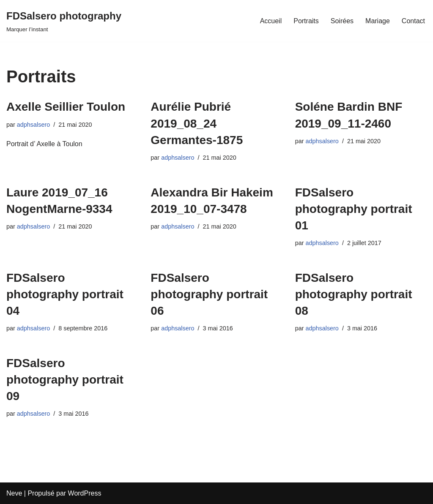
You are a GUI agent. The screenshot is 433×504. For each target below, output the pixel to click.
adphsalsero (33, 125)
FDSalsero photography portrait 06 (209, 294)
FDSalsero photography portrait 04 (65, 294)
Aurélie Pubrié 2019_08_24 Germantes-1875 (197, 123)
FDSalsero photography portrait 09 (65, 380)
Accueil (271, 21)
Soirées (342, 21)
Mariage (378, 21)
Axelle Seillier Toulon (66, 107)
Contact (413, 21)
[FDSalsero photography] (64, 21)
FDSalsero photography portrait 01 (354, 209)
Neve (14, 493)
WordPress (85, 493)
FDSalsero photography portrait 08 (354, 294)
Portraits (306, 21)
